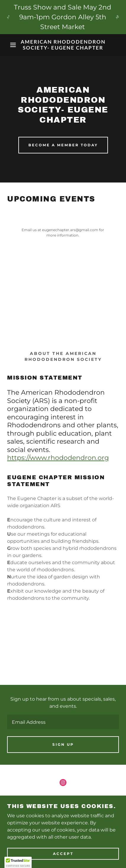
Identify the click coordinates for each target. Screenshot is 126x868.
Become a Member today (63, 145)
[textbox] (63, 722)
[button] (9, 45)
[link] (63, 45)
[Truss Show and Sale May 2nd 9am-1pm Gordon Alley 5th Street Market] (63, 17)
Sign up (63, 744)
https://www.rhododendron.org (58, 458)
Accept (63, 854)
